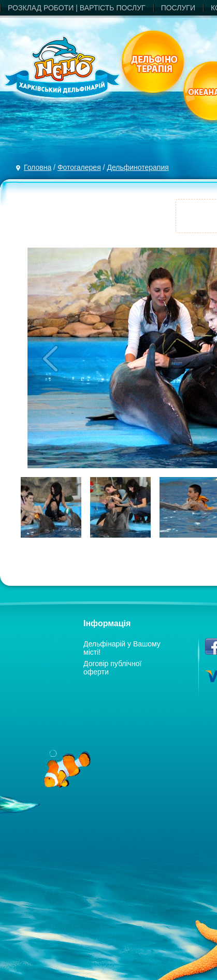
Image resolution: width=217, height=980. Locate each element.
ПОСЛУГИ (178, 8)
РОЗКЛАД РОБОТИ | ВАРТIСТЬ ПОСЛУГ (77, 8)
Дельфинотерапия (138, 167)
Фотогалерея (79, 167)
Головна (38, 167)
